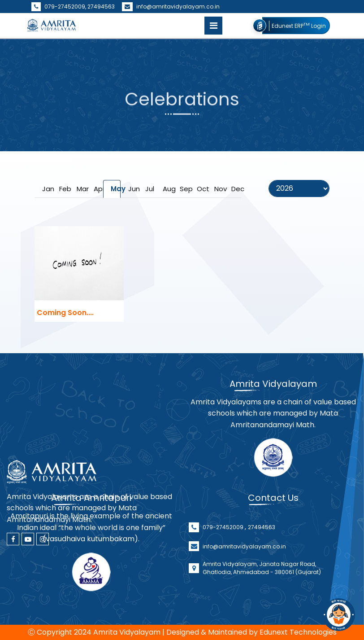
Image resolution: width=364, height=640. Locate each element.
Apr (98, 189)
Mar (81, 189)
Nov (219, 189)
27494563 (101, 7)
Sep (184, 189)
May (115, 189)
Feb (64, 189)
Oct (201, 189)
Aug (167, 189)
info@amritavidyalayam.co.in (171, 7)
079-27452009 (224, 542)
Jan (47, 189)
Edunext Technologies (298, 632)
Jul (150, 189)
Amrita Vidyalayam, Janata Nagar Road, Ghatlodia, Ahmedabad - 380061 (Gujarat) (262, 583)
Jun (133, 189)
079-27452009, (59, 7)
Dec (236, 189)
